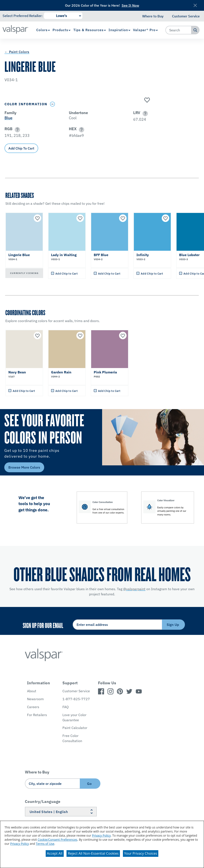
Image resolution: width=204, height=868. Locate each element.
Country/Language (43, 802)
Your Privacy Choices (141, 853)
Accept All (55, 853)
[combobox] (178, 30)
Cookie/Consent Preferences (57, 840)
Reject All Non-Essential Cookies (93, 853)
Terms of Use (45, 844)
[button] (144, 114)
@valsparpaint (134, 589)
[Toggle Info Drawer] (53, 104)
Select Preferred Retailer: (23, 16)
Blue (8, 118)
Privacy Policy (101, 835)
